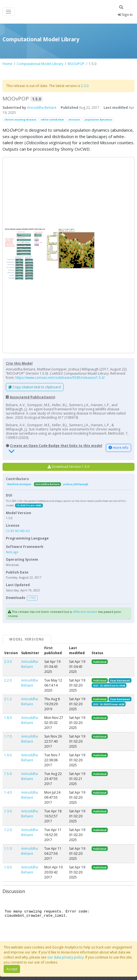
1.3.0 (8, 811)
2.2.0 (8, 680)
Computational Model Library (40, 64)
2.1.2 (8, 699)
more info (118, 448)
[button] (68, 255)
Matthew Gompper (19, 484)
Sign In (125, 15)
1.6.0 (8, 755)
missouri (74, 120)
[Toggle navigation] (8, 12)
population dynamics (98, 120)
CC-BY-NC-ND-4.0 (18, 531)
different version (85, 612)
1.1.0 (8, 848)
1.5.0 (8, 774)
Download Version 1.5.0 (68, 467)
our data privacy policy (65, 957)
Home (7, 64)
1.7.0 (8, 736)
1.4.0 (8, 792)
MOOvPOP (76, 64)
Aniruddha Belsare (42, 108)
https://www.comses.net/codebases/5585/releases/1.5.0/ (60, 378)
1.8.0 (8, 718)
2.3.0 (85, 86)
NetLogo (12, 552)
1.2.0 (8, 830)
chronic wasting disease (20, 120)
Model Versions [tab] (27, 639)
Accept (12, 969)
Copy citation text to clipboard (35, 387)
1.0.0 (8, 867)
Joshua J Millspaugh (76, 484)
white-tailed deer (52, 120)
